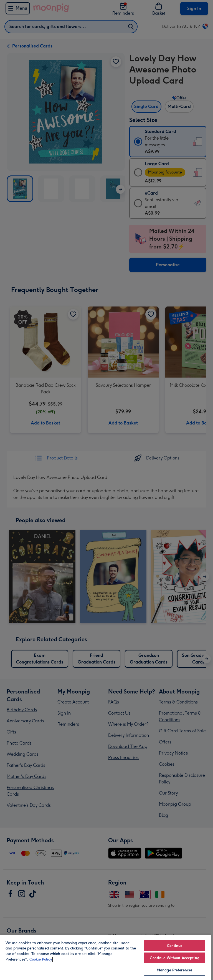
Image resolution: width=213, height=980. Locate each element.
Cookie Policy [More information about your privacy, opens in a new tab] (41, 959)
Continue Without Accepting (174, 958)
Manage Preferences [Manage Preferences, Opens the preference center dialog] (175, 970)
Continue (175, 946)
